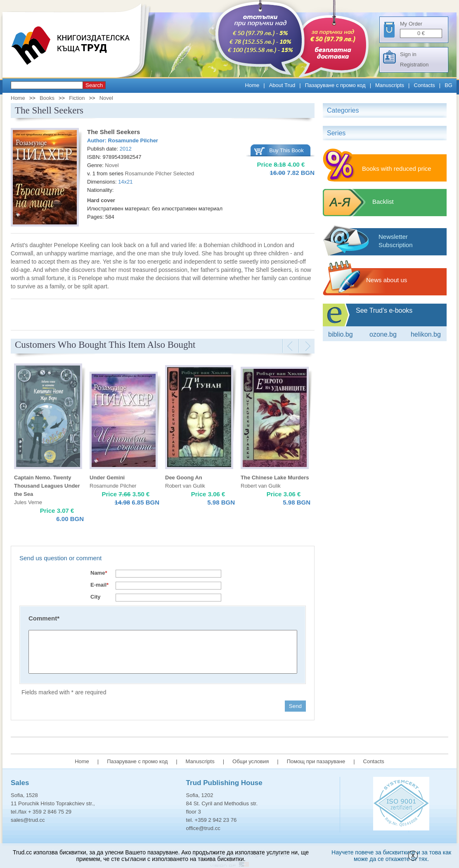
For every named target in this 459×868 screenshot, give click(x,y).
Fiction (77, 98)
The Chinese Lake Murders (275, 478)
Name (99, 573)
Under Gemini (107, 478)
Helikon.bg (426, 334)
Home (252, 85)
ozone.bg (383, 334)
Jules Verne (28, 502)
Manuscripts (390, 85)
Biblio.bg (341, 334)
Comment (44, 618)
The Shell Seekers (114, 132)
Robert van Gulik (185, 486)
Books (47, 98)
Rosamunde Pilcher (133, 140)
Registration (414, 65)
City (96, 597)
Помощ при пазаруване (316, 761)
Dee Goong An (184, 478)
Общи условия (251, 761)
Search (94, 85)
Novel (106, 98)
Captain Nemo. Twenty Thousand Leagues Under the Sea (47, 486)
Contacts (425, 85)
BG (448, 85)
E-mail (99, 585)
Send (295, 706)
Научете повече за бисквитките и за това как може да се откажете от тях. (391, 856)
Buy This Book (286, 150)
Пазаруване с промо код (335, 85)
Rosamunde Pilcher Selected (160, 173)
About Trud (282, 85)
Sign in (408, 54)
